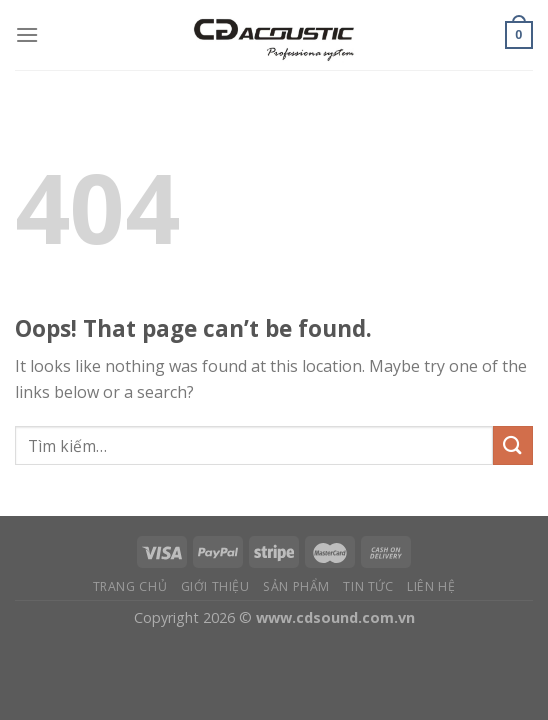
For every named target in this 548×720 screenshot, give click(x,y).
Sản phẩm (296, 586)
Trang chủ (130, 586)
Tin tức (368, 586)
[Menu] (27, 34)
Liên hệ (431, 586)
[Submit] (513, 445)
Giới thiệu (215, 586)
